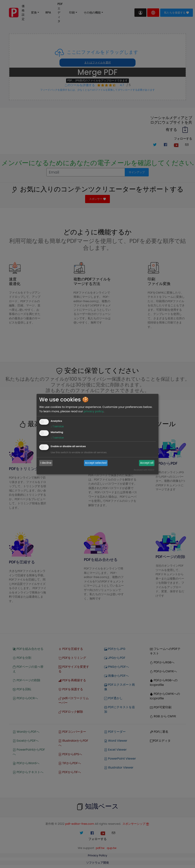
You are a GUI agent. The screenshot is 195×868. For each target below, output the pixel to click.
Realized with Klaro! (144, 470)
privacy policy (94, 411)
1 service (57, 426)
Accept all (147, 463)
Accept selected (96, 463)
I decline (46, 463)
